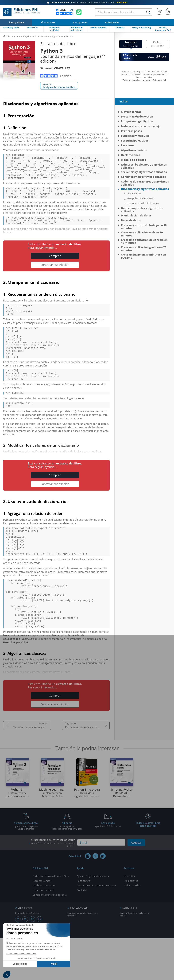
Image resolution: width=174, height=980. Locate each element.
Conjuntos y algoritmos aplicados (143, 177)
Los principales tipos (135, 140)
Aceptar (136, 884)
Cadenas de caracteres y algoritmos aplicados (32, 769)
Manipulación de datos (136, 215)
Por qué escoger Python (137, 121)
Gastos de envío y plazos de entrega (96, 927)
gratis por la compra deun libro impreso (26, 867)
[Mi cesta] (159, 12)
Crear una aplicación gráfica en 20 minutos (144, 249)
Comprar (55, 266)
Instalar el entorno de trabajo (141, 126)
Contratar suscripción (55, 275)
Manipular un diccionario (140, 198)
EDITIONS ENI (130, 949)
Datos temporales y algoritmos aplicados (87, 769)
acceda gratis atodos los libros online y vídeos (67, 867)
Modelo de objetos (133, 160)
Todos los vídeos (133, 927)
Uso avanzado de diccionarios (143, 203)
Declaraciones (130, 155)
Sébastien (55, 68)
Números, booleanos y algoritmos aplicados (144, 166)
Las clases (128, 145)
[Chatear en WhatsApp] (79, 12)
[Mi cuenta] (168, 12)
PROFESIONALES (79, 949)
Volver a (59, 86)
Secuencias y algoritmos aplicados (144, 172)
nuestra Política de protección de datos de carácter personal (53, 886)
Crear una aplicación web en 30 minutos (142, 234)
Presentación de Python (137, 116)
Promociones (131, 922)
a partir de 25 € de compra (108, 866)
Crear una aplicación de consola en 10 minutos (144, 241)
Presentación (134, 194)
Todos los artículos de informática (51, 918)
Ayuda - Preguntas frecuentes (93, 918)
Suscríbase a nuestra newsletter (52, 884)
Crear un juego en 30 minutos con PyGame (143, 256)
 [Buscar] (148, 12)
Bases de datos (131, 220)
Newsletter (129, 918)
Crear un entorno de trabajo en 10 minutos (144, 227)
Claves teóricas (131, 112)
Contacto (82, 932)
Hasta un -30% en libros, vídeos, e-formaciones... (87, 2)
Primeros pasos (131, 131)
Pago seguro (84, 922)
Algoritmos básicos (134, 150)
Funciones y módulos (135, 136)
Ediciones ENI (22, 12)
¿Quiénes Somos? (42, 922)
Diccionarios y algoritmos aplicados (145, 189)
